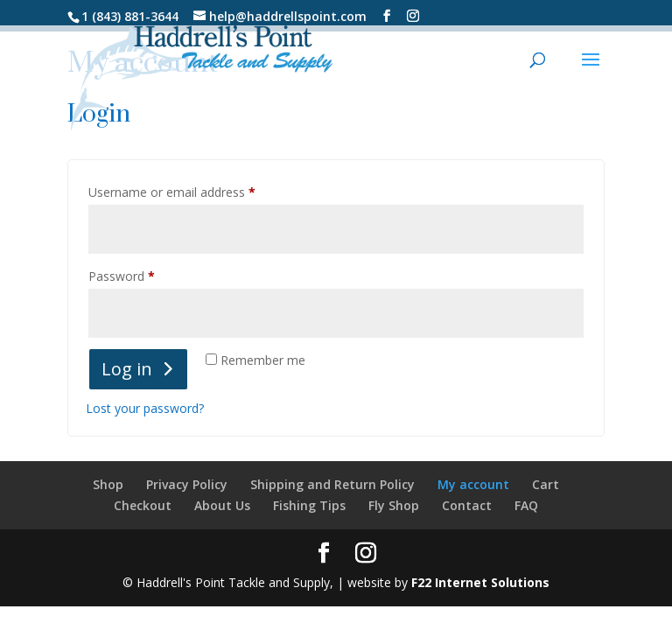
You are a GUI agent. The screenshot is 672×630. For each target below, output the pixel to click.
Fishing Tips (309, 505)
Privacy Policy (187, 484)
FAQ (526, 505)
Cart (546, 484)
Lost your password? (145, 408)
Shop (108, 484)
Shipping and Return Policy (332, 484)
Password (146, 274)
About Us (222, 505)
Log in (127, 369)
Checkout (143, 505)
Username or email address (196, 190)
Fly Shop (394, 505)
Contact (467, 505)
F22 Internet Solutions (480, 582)
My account (473, 484)
